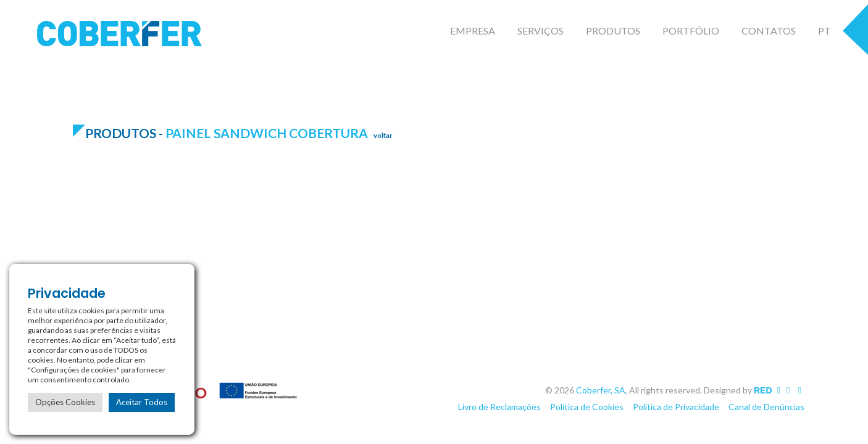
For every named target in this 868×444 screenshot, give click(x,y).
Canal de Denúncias (766, 407)
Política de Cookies (587, 407)
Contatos (769, 31)
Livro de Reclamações (499, 407)
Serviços (540, 31)
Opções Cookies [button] (65, 402)
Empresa (473, 31)
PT (824, 31)
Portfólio (691, 31)
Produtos (613, 31)
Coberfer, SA (601, 390)
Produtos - (125, 133)
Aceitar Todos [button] (142, 402)
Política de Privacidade (676, 407)
